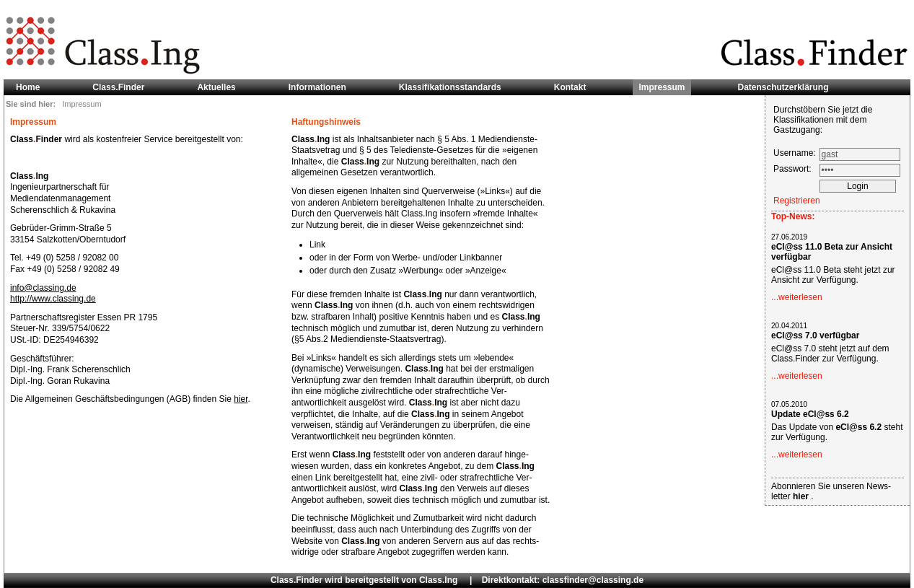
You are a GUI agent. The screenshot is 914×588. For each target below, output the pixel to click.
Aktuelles (216, 87)
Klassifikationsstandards (450, 87)
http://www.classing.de (53, 299)
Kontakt (570, 87)
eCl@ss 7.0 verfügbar (815, 335)
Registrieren (797, 201)
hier (241, 399)
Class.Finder (118, 87)
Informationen (317, 87)
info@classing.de (43, 288)
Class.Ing (438, 580)
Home (28, 87)
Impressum (662, 87)
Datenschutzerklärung (783, 87)
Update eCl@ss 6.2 (810, 414)
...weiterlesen (797, 297)
